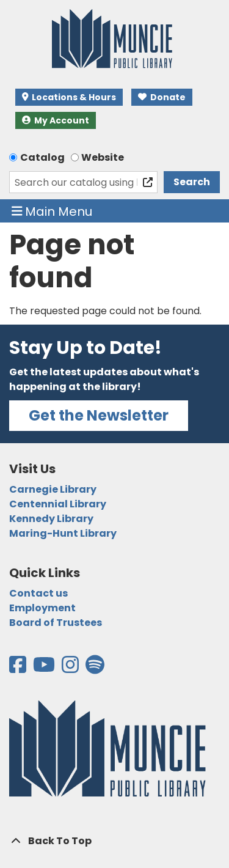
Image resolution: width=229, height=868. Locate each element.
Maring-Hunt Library (63, 533)
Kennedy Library (51, 519)
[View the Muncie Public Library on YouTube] (45, 668)
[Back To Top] (114, 841)
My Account (56, 120)
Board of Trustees (56, 623)
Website (103, 157)
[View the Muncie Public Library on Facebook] (19, 668)
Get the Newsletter (99, 415)
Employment (42, 608)
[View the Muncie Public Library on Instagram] (71, 668)
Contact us (38, 593)
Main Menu (52, 211)
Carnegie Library (53, 489)
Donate (162, 97)
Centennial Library (58, 504)
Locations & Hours (69, 97)
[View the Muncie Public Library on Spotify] (95, 668)
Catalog (42, 157)
